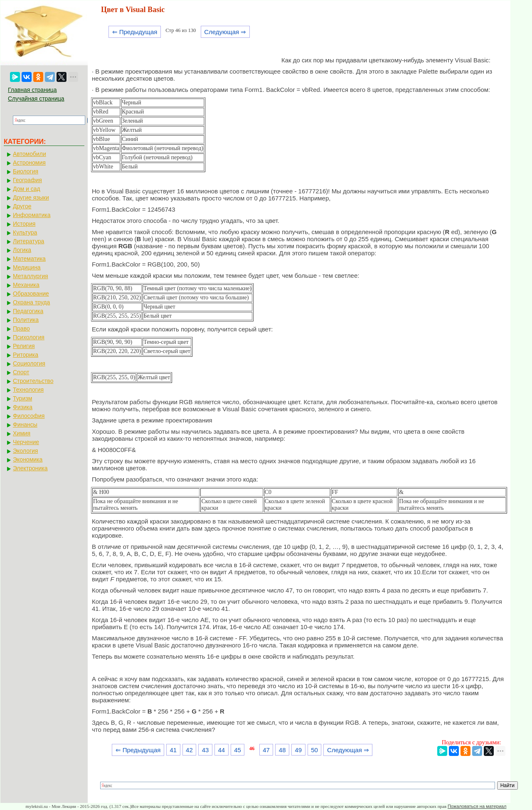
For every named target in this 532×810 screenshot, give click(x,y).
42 (189, 750)
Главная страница (32, 90)
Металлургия (31, 276)
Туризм (22, 398)
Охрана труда (31, 302)
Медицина (27, 267)
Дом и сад (27, 189)
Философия (29, 416)
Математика (29, 259)
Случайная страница (36, 99)
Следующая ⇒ (225, 32)
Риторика (26, 355)
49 (299, 750)
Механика (26, 285)
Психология (29, 337)
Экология (25, 451)
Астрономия (29, 163)
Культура (25, 232)
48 (282, 750)
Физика (23, 407)
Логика (22, 250)
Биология (26, 171)
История (24, 224)
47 (266, 750)
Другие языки (31, 198)
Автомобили (30, 154)
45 (238, 750)
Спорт (21, 372)
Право (21, 328)
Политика (26, 320)
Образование (31, 294)
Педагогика (28, 311)
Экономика (28, 459)
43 (206, 750)
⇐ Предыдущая (135, 32)
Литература (28, 241)
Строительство (33, 381)
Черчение (26, 442)
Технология (28, 390)
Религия (24, 346)
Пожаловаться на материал (477, 806)
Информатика (32, 215)
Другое (22, 206)
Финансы (25, 425)
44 (221, 750)
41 (173, 750)
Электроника (30, 468)
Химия (22, 433)
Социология (29, 363)
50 (314, 750)
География (27, 180)
